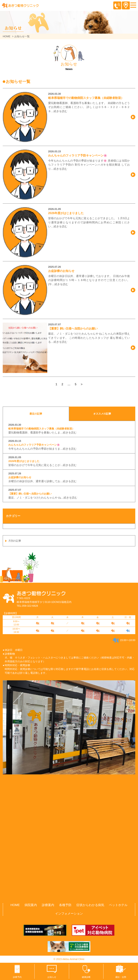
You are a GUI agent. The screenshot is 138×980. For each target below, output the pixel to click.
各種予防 (65, 905)
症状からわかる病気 (90, 905)
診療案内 (48, 905)
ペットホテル (118, 905)
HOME (7, 36)
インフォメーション (69, 914)
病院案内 (31, 905)
